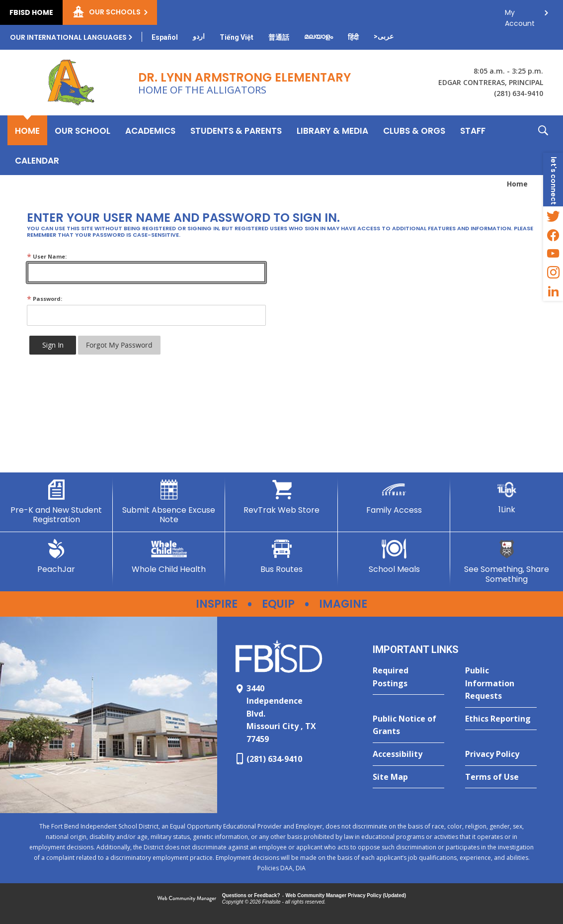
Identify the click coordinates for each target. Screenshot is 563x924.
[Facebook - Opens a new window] (553, 235)
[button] (543, 145)
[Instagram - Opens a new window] (553, 273)
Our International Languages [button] (68, 37)
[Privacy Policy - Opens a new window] (501, 754)
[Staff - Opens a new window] (473, 130)
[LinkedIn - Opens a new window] (553, 291)
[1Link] (507, 497)
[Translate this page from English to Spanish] (165, 37)
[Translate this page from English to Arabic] (384, 36)
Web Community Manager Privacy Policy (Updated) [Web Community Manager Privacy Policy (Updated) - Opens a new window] (346, 895)
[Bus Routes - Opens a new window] (281, 556)
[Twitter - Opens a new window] (553, 216)
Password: (44, 299)
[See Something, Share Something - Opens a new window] (507, 561)
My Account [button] (520, 15)
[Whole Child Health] (169, 556)
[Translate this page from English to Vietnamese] (237, 37)
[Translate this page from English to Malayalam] (319, 36)
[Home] (27, 130)
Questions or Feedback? (251, 895)
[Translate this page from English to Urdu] (199, 36)
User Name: (47, 256)
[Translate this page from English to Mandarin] (279, 37)
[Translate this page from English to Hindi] (353, 37)
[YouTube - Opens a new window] (553, 254)
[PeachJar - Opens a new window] (56, 556)
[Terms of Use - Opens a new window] (501, 777)
